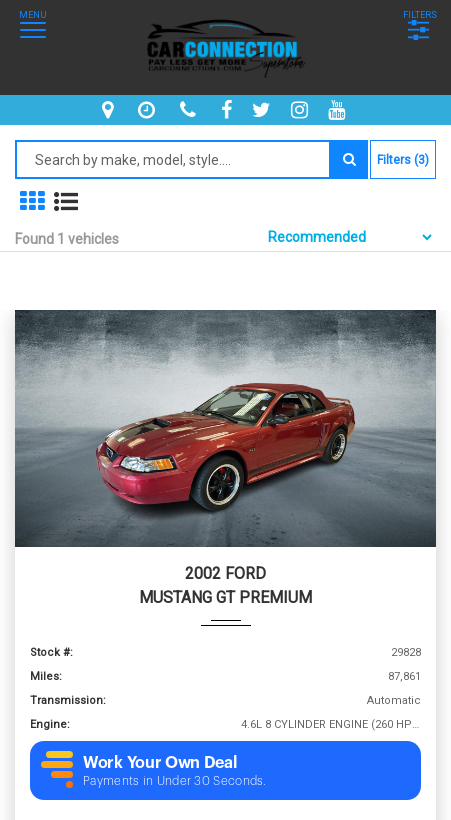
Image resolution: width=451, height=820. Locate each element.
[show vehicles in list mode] (66, 201)
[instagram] (302, 110)
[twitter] (264, 110)
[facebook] (229, 110)
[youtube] (339, 110)
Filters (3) (403, 160)
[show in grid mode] (32, 201)
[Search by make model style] (173, 159)
